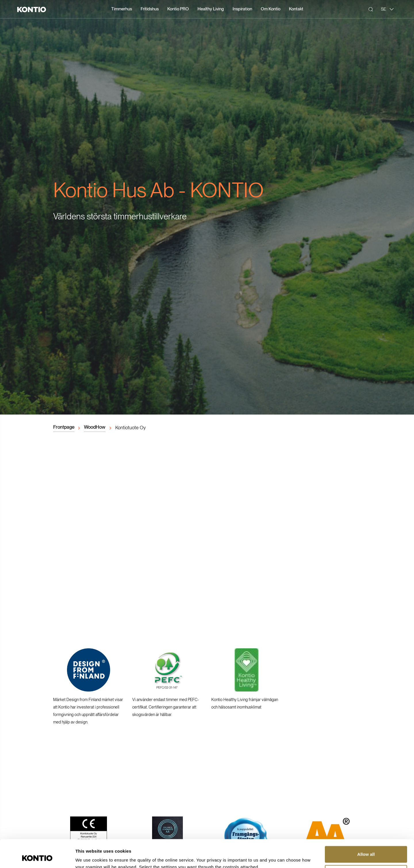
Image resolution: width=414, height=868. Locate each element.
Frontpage (64, 427)
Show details (89, 857)
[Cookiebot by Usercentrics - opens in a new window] (37, 857)
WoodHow (95, 427)
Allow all (366, 828)
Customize (366, 847)
